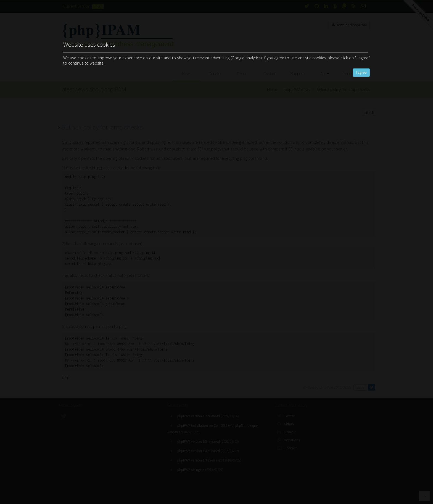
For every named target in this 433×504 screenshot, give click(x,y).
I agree (361, 72)
